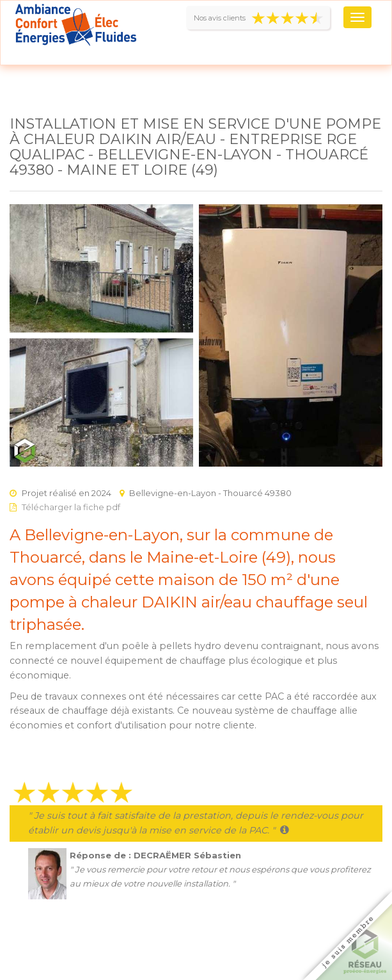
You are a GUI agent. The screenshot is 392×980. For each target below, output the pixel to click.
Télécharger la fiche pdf (71, 507)
